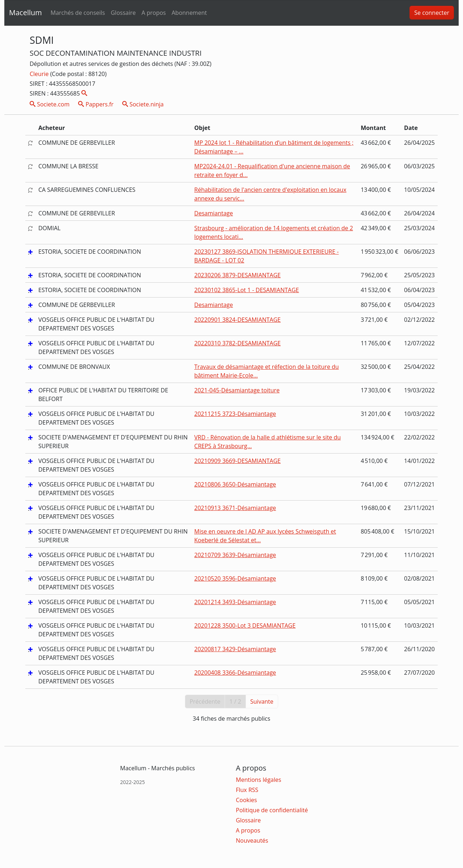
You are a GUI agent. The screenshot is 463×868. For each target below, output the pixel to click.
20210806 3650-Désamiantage (235, 484)
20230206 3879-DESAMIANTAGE (237, 275)
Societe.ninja (143, 104)
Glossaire (123, 13)
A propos (154, 13)
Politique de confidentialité (272, 810)
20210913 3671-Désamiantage (235, 508)
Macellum (26, 12)
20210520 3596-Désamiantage (235, 578)
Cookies (246, 800)
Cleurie (40, 74)
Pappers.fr (96, 104)
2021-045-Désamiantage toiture (237, 390)
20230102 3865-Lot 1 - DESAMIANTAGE (247, 290)
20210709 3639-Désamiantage (235, 555)
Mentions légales (258, 780)
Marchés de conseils (78, 13)
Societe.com (50, 104)
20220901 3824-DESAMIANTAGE (237, 320)
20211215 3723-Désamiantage (235, 414)
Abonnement (189, 13)
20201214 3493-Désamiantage (235, 602)
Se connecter (432, 13)
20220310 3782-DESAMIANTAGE (237, 343)
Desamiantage (214, 213)
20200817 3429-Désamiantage (235, 649)
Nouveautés (252, 840)
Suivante (262, 701)
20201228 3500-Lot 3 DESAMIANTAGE (245, 625)
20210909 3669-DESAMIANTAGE (237, 461)
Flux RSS (247, 790)
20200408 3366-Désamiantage (235, 673)
